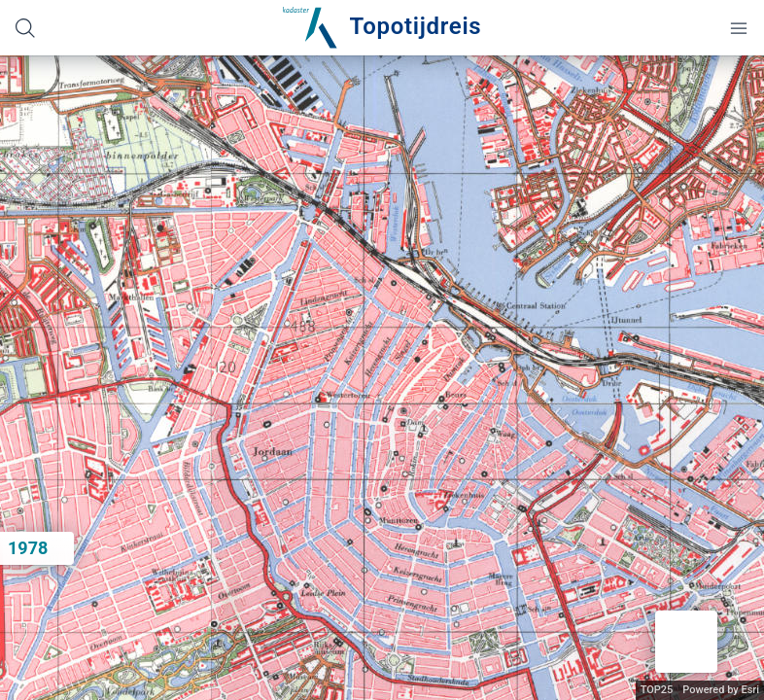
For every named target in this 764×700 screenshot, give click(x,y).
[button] (686, 642)
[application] (382, 378)
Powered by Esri (721, 690)
